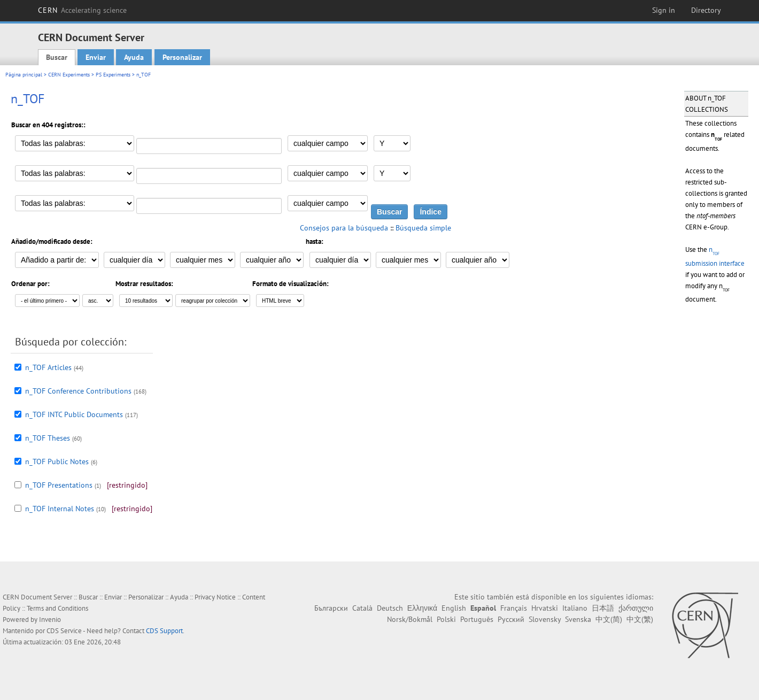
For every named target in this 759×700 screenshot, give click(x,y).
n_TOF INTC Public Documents (74, 414)
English (454, 608)
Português (477, 619)
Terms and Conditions (57, 608)
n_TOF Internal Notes (60, 509)
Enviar (96, 57)
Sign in (664, 10)
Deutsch (390, 608)
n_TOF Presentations (59, 485)
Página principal (24, 75)
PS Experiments (113, 75)
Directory (706, 10)
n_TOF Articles (48, 367)
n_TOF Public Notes (57, 461)
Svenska (578, 619)
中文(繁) (640, 619)
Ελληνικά (422, 608)
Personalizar (182, 57)
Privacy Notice (215, 597)
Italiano (575, 608)
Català (362, 608)
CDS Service (64, 631)
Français (514, 608)
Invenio (50, 620)
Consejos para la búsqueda (344, 228)
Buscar (57, 57)
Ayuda (134, 57)
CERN (82, 10)
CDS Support (164, 631)
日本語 (603, 608)
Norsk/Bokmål (410, 619)
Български (331, 608)
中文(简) (609, 619)
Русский (511, 619)
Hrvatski (545, 608)
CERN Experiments (69, 75)
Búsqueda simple (423, 228)
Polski (446, 619)
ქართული (636, 608)
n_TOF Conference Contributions (78, 391)
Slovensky (545, 619)
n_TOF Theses (48, 438)
